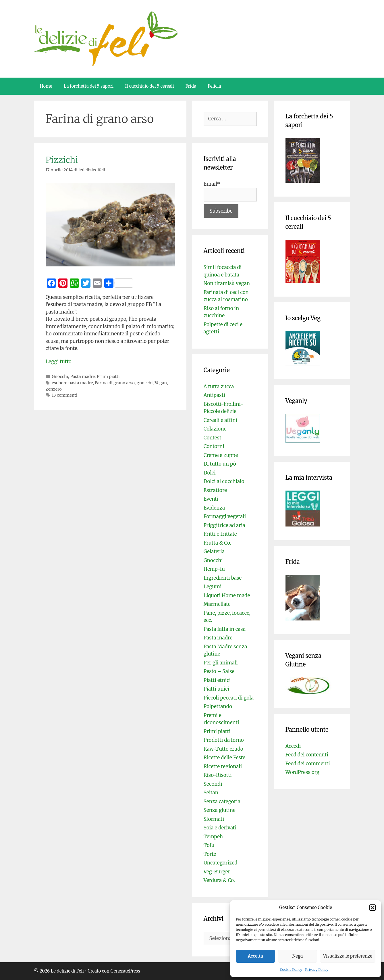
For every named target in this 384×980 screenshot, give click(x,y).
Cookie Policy (291, 970)
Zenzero (54, 389)
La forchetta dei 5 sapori (89, 86)
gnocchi (145, 383)
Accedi (293, 746)
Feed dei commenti (308, 764)
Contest (213, 438)
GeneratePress (125, 971)
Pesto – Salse (219, 671)
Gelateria (214, 552)
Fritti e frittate (220, 534)
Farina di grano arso (115, 383)
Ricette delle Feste (225, 758)
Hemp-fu (214, 569)
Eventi (211, 499)
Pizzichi (62, 160)
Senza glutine (220, 810)
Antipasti (214, 395)
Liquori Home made (227, 595)
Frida (191, 86)
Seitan (211, 793)
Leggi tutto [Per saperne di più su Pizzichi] (59, 362)
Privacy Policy (317, 970)
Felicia (214, 86)
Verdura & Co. (219, 880)
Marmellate (217, 604)
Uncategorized (221, 863)
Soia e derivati (220, 828)
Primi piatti (108, 376)
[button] (373, 908)
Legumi (213, 587)
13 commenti (64, 395)
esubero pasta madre (72, 383)
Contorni (214, 446)
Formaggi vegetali (225, 516)
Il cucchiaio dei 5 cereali (149, 86)
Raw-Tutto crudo (223, 749)
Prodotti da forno (224, 740)
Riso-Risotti (218, 775)
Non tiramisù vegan (227, 283)
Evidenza (214, 508)
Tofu (209, 845)
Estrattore (215, 490)
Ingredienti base (223, 578)
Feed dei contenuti (307, 755)
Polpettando (218, 706)
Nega (298, 956)
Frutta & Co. (217, 543)
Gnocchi (60, 376)
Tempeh (213, 837)
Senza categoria (222, 802)
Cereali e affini (221, 420)
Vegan (161, 383)
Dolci (210, 473)
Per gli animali (221, 663)
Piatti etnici (217, 680)
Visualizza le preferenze (348, 956)
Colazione (215, 429)
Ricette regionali (223, 766)
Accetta (255, 956)
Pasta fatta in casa (225, 629)
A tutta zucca (219, 387)
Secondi (213, 784)
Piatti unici (217, 689)
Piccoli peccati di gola (229, 698)
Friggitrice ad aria (224, 525)
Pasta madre (82, 376)
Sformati (214, 819)
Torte (210, 854)
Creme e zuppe (221, 455)
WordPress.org (303, 772)
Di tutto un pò (220, 464)
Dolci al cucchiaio (224, 481)
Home (46, 86)
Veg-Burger (217, 872)
